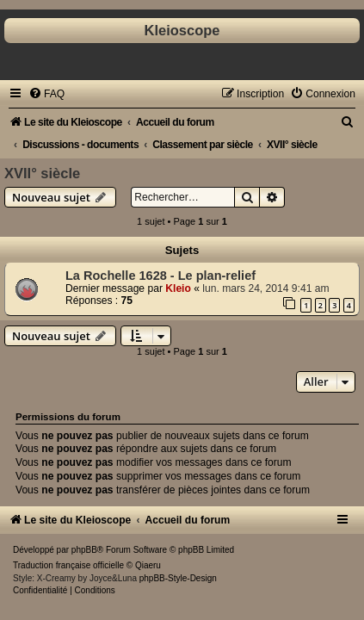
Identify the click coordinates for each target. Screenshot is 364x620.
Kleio (178, 288)
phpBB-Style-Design (178, 578)
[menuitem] (46, 94)
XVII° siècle (42, 173)
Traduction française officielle (68, 565)
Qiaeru (148, 565)
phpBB (84, 550)
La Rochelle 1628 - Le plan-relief (160, 276)
